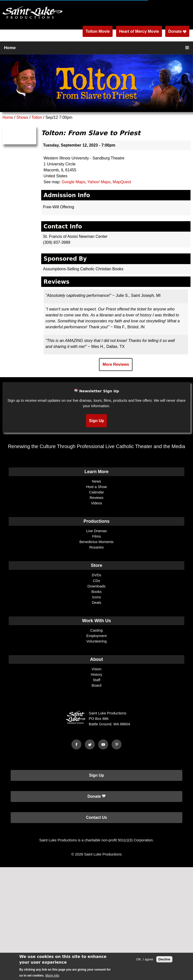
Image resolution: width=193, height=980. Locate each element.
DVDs (96, 575)
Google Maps (74, 182)
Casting (96, 630)
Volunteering (96, 641)
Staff (96, 680)
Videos (97, 503)
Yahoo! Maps (99, 182)
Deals (96, 603)
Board (96, 685)
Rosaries (96, 547)
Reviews (96, 498)
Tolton (37, 117)
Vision (96, 669)
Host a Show (96, 487)
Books (97, 592)
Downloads (97, 586)
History (96, 674)
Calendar (96, 492)
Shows (22, 117)
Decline (164, 959)
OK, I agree (145, 959)
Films (96, 536)
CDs (97, 581)
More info (52, 975)
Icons (96, 597)
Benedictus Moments (96, 542)
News (97, 481)
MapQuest (122, 182)
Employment (96, 636)
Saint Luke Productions (103, 854)
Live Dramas (97, 531)
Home (10, 48)
